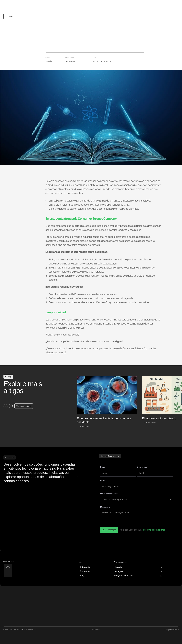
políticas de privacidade (154, 530)
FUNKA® (175, 630)
